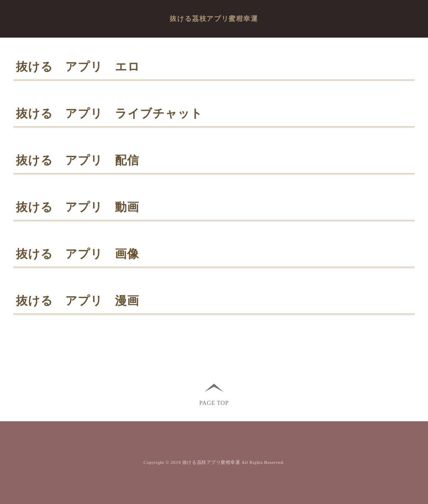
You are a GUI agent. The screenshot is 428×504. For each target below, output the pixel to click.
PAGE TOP (214, 403)
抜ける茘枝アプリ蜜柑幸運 (214, 19)
